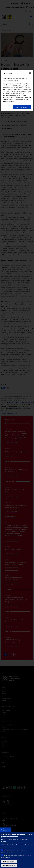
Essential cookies (9, 845)
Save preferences (9, 861)
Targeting (7, 855)
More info (4, 841)
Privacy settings (5, 830)
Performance (8, 850)
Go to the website (22, 107)
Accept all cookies (9, 866)
